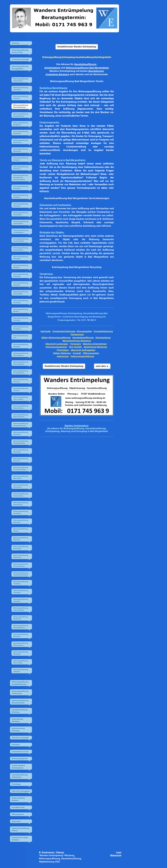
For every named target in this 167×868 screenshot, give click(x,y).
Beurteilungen (96, 71)
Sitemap (60, 852)
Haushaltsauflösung (85, 64)
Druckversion (47, 852)
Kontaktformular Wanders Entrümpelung (77, 47)
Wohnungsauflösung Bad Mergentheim (87, 68)
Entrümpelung (52, 68)
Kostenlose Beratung (57, 74)
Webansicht (116, 855)
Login (119, 852)
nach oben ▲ (102, 366)
